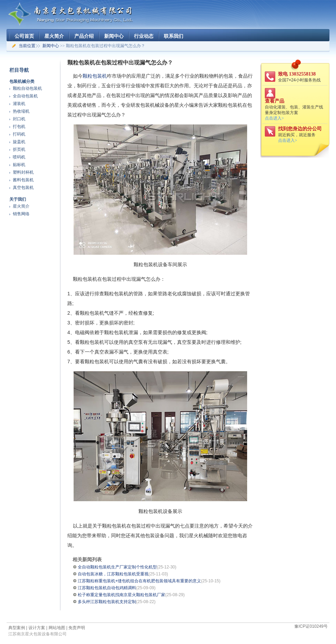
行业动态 (144, 36)
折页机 (19, 149)
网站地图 (57, 628)
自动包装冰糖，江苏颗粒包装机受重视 (113, 574)
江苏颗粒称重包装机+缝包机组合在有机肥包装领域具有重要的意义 (139, 581)
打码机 (19, 134)
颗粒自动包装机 (27, 88)
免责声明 (77, 628)
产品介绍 (84, 36)
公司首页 (24, 36)
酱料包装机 (23, 180)
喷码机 (19, 157)
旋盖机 (19, 142)
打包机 (19, 127)
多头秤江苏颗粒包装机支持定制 (107, 602)
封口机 (19, 119)
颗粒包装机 (95, 76)
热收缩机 (21, 111)
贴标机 (19, 165)
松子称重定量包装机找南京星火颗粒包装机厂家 (121, 595)
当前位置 (27, 46)
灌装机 (19, 104)
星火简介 (54, 36)
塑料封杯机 (23, 172)
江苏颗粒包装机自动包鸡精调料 (107, 588)
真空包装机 (23, 188)
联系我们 (174, 36)
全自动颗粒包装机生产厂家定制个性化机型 (117, 567)
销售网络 (21, 214)
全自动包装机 (25, 96)
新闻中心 (114, 36)
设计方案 (37, 628)
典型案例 (17, 628)
